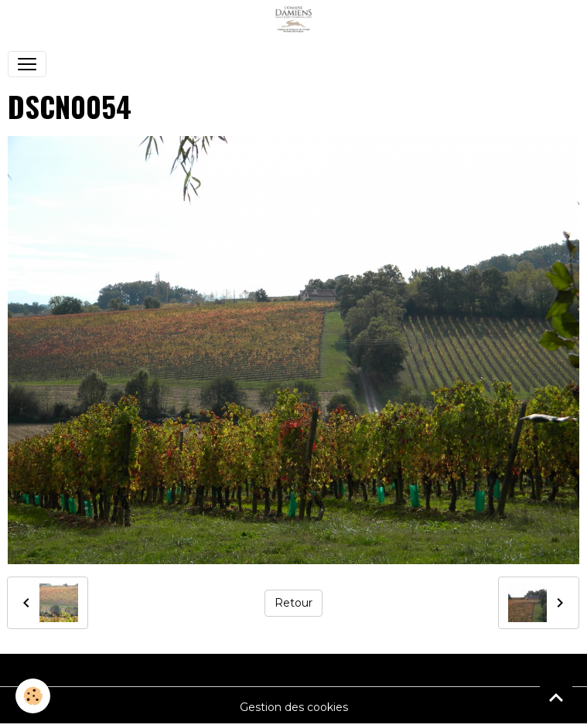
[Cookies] (33, 696)
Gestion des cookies (294, 707)
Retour (293, 603)
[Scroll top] (556, 697)
